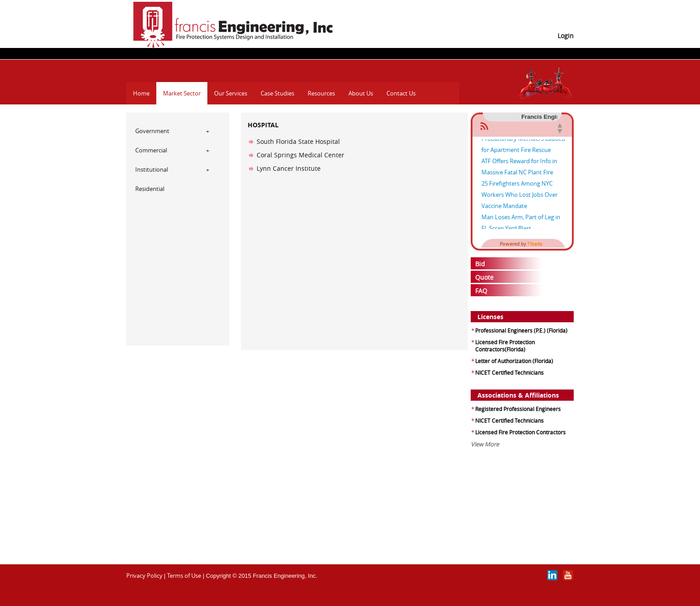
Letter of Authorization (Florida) (514, 361)
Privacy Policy (144, 576)
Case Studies (277, 93)
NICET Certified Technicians (509, 372)
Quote (484, 277)
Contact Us (401, 93)
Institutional (152, 169)
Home (141, 93)
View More (485, 444)
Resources (321, 93)
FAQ (481, 291)
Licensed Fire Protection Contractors (520, 432)
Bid (480, 264)
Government (152, 131)
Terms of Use (184, 576)
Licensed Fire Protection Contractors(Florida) (505, 346)
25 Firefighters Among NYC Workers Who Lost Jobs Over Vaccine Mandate (520, 196)
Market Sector (182, 93)
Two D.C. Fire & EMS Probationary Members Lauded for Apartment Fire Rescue (523, 140)
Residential (150, 189)
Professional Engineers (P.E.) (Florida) (521, 330)
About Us (361, 93)
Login (566, 36)
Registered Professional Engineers (518, 409)
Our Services (231, 93)
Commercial (151, 150)
